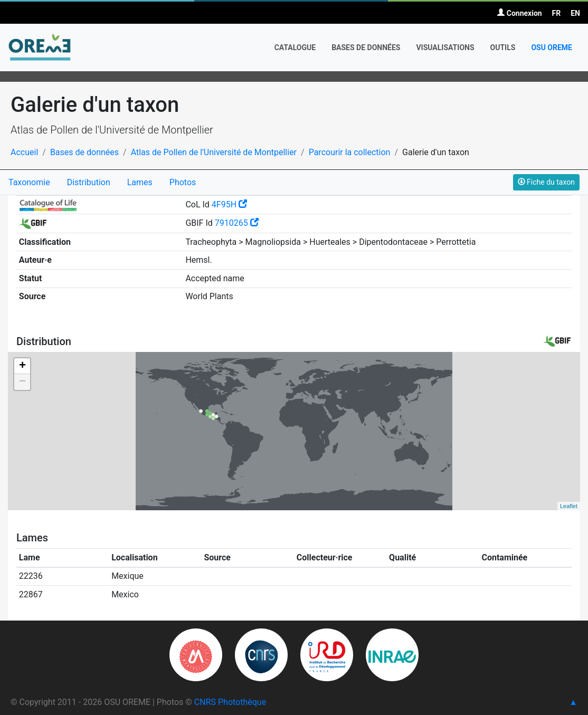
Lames (140, 182)
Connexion (519, 13)
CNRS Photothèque (230, 702)
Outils (503, 47)
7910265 (237, 223)
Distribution (89, 182)
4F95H (229, 204)
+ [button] (22, 366)
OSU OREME (552, 47)
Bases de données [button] (366, 47)
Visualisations (445, 47)
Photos (183, 182)
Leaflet (569, 506)
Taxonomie (29, 182)
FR (557, 13)
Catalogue (295, 47)
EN (575, 13)
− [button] (22, 382)
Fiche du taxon (546, 182)
